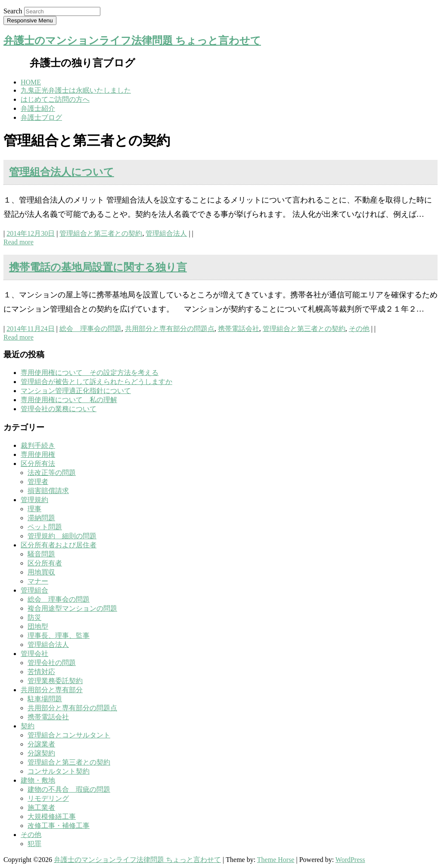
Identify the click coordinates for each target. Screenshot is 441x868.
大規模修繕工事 (52, 816)
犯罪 (34, 844)
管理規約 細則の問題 (62, 536)
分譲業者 (41, 744)
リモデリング (48, 798)
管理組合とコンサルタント (69, 735)
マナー (38, 581)
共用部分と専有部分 (52, 690)
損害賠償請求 (48, 491)
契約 (28, 726)
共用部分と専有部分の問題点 (170, 329)
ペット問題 (45, 527)
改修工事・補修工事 (59, 826)
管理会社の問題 (52, 663)
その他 (359, 329)
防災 (34, 617)
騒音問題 (41, 554)
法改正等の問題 (52, 473)
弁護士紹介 (38, 108)
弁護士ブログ (41, 117)
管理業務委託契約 (55, 681)
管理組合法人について (62, 172)
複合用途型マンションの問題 (72, 608)
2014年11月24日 (30, 329)
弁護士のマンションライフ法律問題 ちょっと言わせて (132, 41)
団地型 (38, 626)
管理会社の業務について (59, 409)
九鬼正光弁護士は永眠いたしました (76, 90)
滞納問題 (41, 518)
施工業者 (41, 807)
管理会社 (34, 654)
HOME (31, 82)
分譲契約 (41, 753)
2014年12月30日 (31, 233)
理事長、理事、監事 (59, 635)
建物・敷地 (38, 780)
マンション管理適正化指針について (76, 391)
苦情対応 (41, 672)
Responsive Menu (30, 20)
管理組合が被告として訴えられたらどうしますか (96, 382)
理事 (34, 509)
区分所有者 (45, 563)
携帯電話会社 (239, 329)
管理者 (38, 482)
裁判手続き (38, 445)
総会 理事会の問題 (90, 329)
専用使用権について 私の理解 (69, 400)
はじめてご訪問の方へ (55, 99)
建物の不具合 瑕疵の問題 (69, 789)
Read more (19, 242)
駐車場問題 (45, 699)
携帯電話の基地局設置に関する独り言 (98, 267)
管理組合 (34, 590)
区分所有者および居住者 (59, 545)
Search (13, 11)
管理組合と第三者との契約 (101, 233)
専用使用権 (38, 454)
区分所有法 (38, 464)
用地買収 (41, 572)
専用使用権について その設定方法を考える (90, 373)
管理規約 (34, 500)
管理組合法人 (166, 233)
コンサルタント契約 (59, 771)
